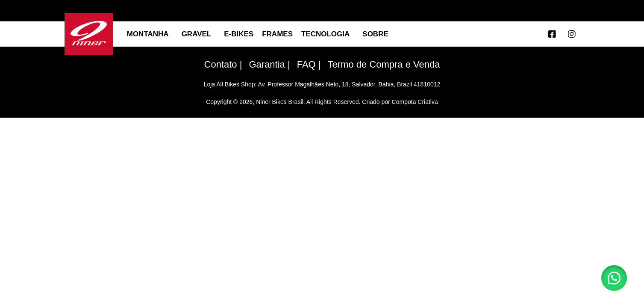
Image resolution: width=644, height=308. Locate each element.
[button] (614, 278)
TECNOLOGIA (328, 34)
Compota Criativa (415, 102)
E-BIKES (239, 34)
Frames (277, 34)
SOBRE (377, 34)
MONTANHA (150, 34)
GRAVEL (199, 34)
